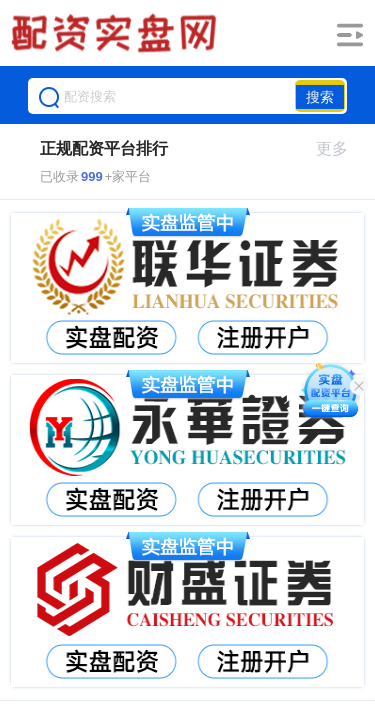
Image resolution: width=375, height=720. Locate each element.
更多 (340, 148)
